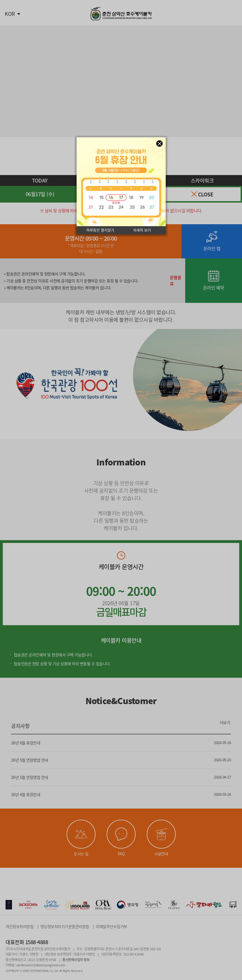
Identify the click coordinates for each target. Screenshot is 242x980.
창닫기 (159, 144)
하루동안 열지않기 (100, 230)
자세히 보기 (142, 230)
